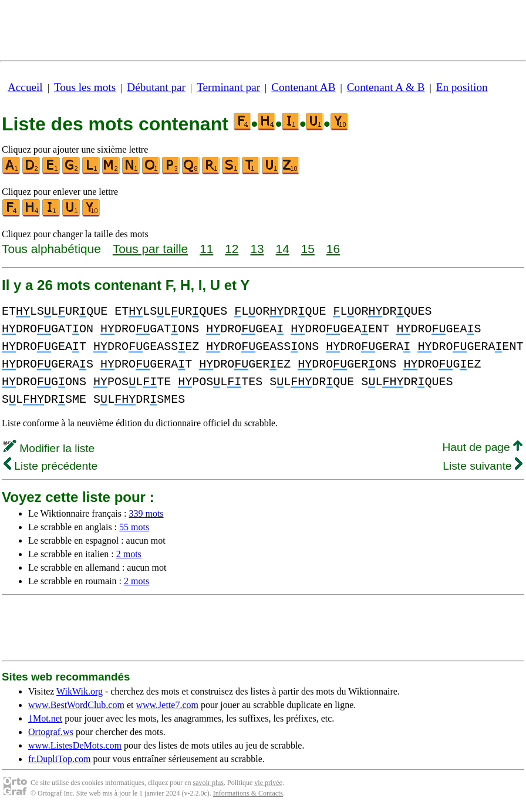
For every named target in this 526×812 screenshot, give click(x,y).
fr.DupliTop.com (59, 759)
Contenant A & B (386, 87)
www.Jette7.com (167, 705)
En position (462, 87)
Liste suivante (483, 466)
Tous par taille (150, 249)
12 (232, 249)
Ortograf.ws (51, 732)
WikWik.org (80, 691)
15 (308, 249)
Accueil (25, 87)
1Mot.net (45, 718)
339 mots (146, 513)
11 (206, 249)
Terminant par (228, 87)
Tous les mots (85, 87)
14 (283, 249)
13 (257, 249)
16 (333, 249)
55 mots (134, 527)
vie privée (268, 783)
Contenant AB (303, 87)
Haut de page (482, 447)
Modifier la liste (49, 448)
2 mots (129, 554)
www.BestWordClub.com (76, 705)
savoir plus (208, 783)
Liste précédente (50, 466)
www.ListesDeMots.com (75, 745)
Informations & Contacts (248, 793)
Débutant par (156, 87)
